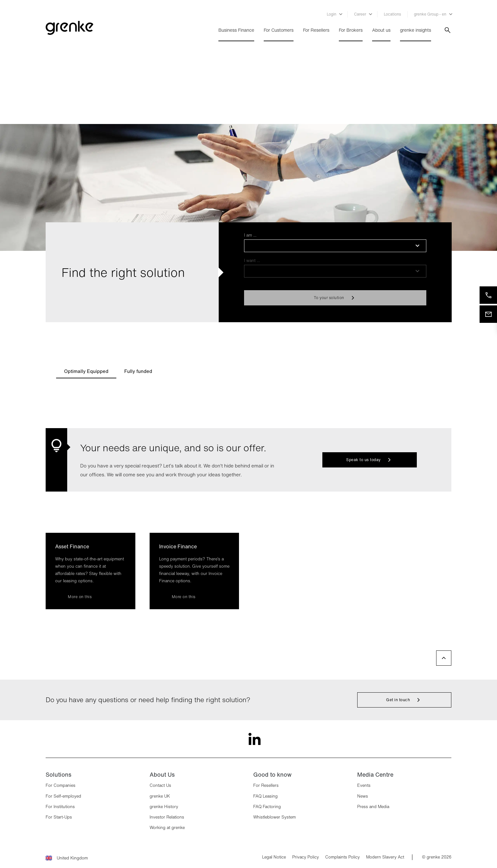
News (363, 796)
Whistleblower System (274, 817)
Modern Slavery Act (385, 857)
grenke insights (416, 30)
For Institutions (60, 807)
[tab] (86, 371)
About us (381, 30)
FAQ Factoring (267, 807)
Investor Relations (167, 817)
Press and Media (373, 807)
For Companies (61, 785)
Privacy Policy (306, 857)
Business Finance (236, 30)
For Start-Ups (59, 817)
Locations (392, 14)
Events (364, 785)
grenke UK (160, 796)
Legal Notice (274, 857)
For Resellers (316, 30)
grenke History (164, 807)
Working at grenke (167, 828)
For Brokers (351, 30)
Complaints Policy (342, 857)
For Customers (279, 30)
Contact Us (160, 785)
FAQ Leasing (265, 796)
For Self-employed (63, 796)
